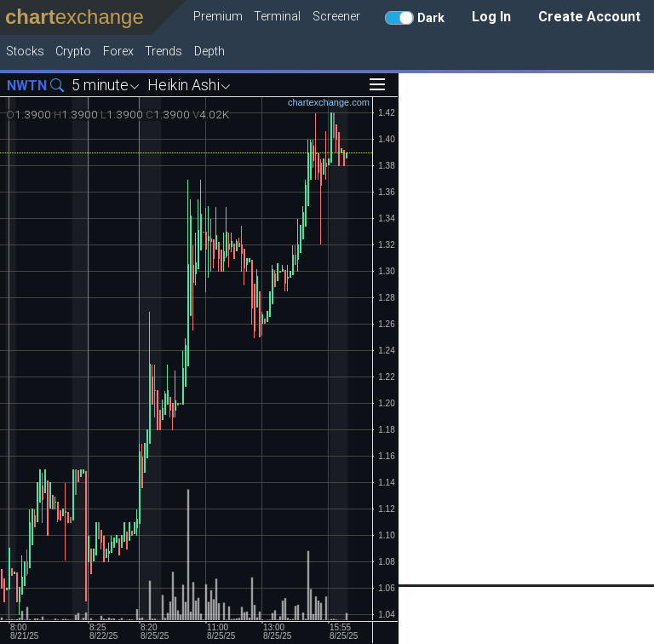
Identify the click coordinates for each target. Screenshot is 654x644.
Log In (491, 17)
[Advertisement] (526, 329)
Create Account (589, 17)
